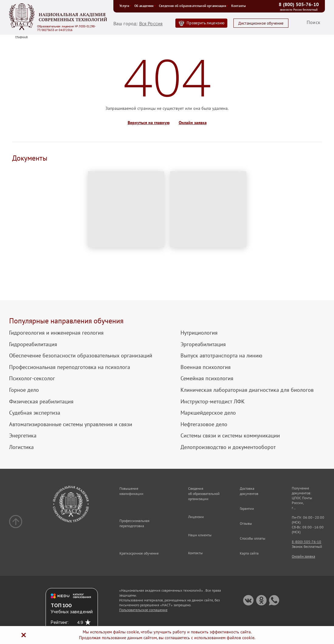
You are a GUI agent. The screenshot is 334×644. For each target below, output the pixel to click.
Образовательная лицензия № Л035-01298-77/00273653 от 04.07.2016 (66, 28)
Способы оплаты (253, 538)
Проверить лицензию (205, 23)
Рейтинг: (60, 622)
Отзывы (246, 523)
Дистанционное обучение (261, 23)
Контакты (239, 6)
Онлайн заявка (193, 123)
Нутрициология (199, 333)
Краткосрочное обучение (139, 553)
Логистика (21, 447)
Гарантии (247, 508)
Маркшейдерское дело (208, 413)
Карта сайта (249, 553)
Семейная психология (207, 378)
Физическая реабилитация (41, 402)
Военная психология (206, 367)
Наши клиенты (200, 535)
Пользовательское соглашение (143, 610)
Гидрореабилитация (33, 344)
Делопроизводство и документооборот (228, 447)
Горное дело (24, 390)
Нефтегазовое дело (204, 424)
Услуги (125, 6)
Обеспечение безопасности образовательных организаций (81, 356)
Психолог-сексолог (32, 378)
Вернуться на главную (149, 123)
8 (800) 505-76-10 (299, 4)
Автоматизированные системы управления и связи (71, 424)
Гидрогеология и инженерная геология (56, 333)
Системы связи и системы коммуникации (230, 436)
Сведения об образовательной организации (194, 6)
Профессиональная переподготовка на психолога (70, 367)
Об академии (145, 6)
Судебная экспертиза (35, 413)
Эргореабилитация (203, 344)
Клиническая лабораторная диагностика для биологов (247, 390)
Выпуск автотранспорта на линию (221, 356)
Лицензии (196, 517)
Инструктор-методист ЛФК (213, 402)
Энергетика (23, 436)
